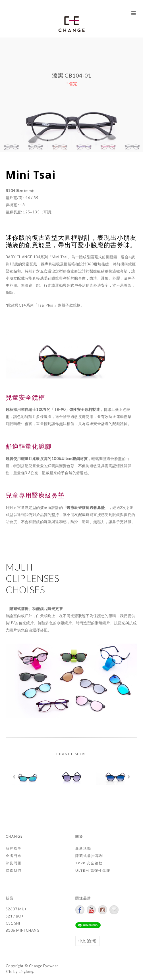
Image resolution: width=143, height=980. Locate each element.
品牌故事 (14, 848)
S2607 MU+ (16, 909)
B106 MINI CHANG (23, 930)
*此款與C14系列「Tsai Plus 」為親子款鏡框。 (45, 305)
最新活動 (83, 848)
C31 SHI (13, 923)
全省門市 (14, 856)
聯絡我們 (14, 870)
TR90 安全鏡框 (89, 863)
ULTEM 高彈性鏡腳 (93, 870)
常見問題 (14, 863)
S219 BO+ (15, 916)
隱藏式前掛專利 (89, 856)
